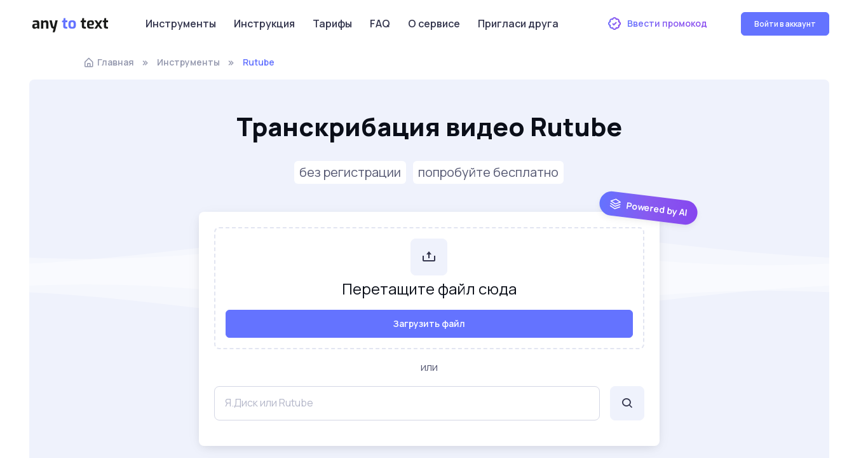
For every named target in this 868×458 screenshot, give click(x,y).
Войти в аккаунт (785, 24)
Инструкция (264, 24)
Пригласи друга (518, 24)
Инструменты (181, 24)
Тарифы (332, 24)
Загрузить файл (429, 323)
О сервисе (434, 24)
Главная (109, 62)
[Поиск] (627, 403)
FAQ (380, 24)
